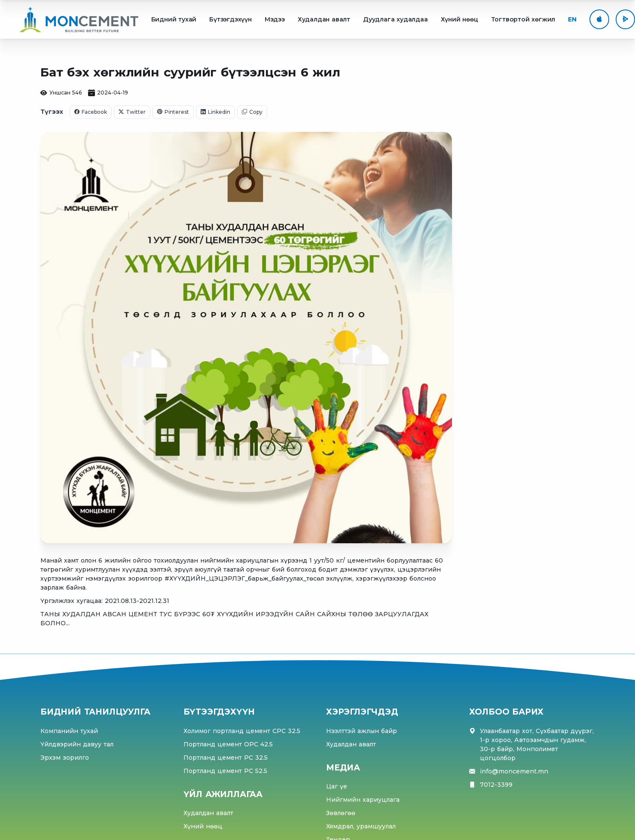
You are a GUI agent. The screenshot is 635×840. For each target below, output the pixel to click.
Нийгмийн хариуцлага (363, 800)
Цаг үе (337, 786)
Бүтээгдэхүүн (230, 19)
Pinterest (173, 112)
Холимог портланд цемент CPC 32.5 (242, 731)
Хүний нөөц (459, 19)
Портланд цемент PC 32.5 (226, 758)
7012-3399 (496, 785)
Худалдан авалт (324, 19)
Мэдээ (275, 19)
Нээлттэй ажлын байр (362, 731)
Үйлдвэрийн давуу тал (77, 744)
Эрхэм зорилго (65, 758)
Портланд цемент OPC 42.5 (228, 744)
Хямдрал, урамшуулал (361, 826)
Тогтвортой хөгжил (523, 19)
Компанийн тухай (69, 731)
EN (572, 19)
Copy (252, 112)
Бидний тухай (174, 19)
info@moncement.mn (514, 772)
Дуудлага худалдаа (395, 19)
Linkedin (215, 112)
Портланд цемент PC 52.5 (225, 771)
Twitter (132, 112)
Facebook (91, 112)
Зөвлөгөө (341, 813)
